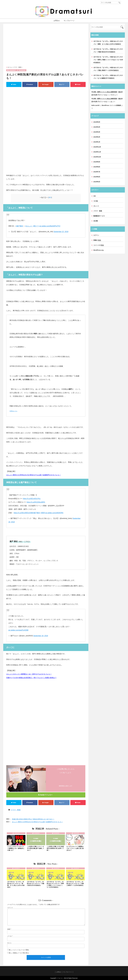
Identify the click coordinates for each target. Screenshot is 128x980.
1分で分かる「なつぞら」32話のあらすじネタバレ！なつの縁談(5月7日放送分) (108, 77)
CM (95, 196)
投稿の (97, 240)
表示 (50, 197)
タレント (96, 206)
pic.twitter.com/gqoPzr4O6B (18, 630)
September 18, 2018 (41, 636)
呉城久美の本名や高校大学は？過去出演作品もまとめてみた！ (33, 819)
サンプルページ (69, 21)
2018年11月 (97, 152)
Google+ (46, 84)
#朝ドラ (36, 226)
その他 (96, 201)
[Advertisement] (46, 45)
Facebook (30, 84)
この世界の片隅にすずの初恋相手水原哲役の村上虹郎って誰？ (55, 848)
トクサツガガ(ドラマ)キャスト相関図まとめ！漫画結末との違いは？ (16, 848)
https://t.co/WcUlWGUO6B (23, 513)
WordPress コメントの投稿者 (111, 105)
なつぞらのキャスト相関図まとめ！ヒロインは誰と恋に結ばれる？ (75, 848)
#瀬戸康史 (19, 226)
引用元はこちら (13, 411)
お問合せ (57, 21)
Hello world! (95, 105)
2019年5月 (97, 122)
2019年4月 (97, 127)
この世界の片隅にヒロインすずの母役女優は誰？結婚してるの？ (36, 848)
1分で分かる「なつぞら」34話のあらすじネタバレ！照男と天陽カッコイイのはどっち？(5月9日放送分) (108, 60)
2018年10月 (97, 157)
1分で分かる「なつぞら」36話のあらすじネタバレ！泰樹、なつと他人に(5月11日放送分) (108, 43)
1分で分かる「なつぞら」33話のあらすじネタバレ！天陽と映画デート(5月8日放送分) (75, 884)
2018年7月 (97, 172)
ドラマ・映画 (16, 810)
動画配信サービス (99, 216)
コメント (10, 908)
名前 (9, 929)
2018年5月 (97, 182)
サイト (9, 943)
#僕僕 (43, 513)
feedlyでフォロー (46, 795)
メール (10, 936)
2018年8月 (97, 167)
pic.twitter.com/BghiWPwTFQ (50, 226)
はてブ (62, 84)
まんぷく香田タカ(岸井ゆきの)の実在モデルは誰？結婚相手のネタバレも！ (34, 475)
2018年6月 (97, 177)
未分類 (96, 221)
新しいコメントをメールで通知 (19, 950)
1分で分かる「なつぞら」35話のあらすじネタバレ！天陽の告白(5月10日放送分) (36, 884)
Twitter (14, 84)
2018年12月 (97, 147)
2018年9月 (97, 162)
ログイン (96, 235)
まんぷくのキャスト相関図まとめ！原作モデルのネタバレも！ (29, 674)
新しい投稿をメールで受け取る (19, 953)
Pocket (78, 84)
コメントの (99, 245)
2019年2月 (97, 137)
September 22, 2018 (61, 232)
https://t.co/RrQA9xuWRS (36, 502)
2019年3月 (97, 132)
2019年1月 (97, 142)
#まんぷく (29, 226)
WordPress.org (99, 250)
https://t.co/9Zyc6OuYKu (32, 499)
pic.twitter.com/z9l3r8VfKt (54, 513)
